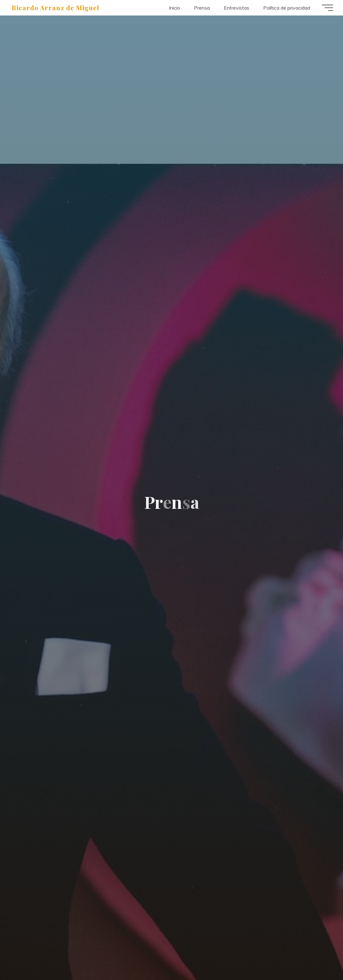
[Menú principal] (327, 8)
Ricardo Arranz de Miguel (56, 7)
